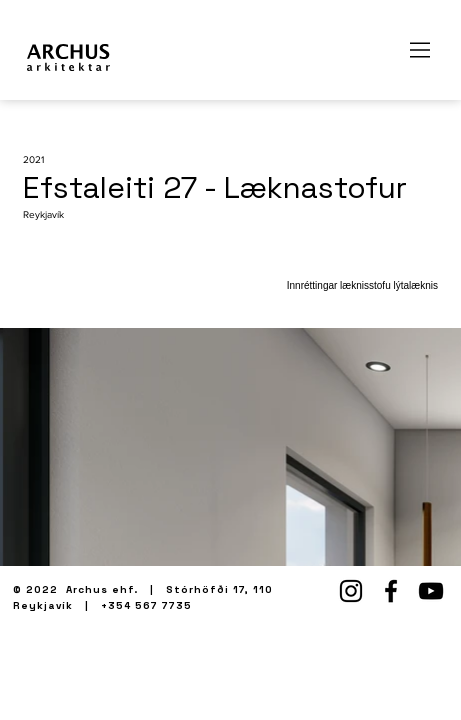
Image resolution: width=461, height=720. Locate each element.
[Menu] (421, 50)
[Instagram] (351, 591)
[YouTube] (431, 591)
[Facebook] (391, 591)
